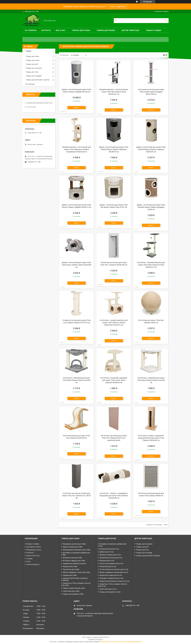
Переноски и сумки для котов (111, 575)
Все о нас (60, 30)
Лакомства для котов (108, 566)
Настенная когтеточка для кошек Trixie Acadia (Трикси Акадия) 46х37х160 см (151, 92)
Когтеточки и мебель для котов (111, 564)
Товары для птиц (32, 72)
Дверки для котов (106, 552)
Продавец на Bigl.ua (96, 639)
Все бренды (30, 84)
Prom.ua (106, 637)
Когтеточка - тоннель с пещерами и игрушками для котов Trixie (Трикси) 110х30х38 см (114, 496)
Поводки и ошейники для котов (111, 578)
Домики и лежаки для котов (110, 555)
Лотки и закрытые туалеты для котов (114, 569)
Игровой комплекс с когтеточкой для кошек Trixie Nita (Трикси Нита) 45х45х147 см (114, 92)
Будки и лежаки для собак (73, 547)
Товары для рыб (32, 64)
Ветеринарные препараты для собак (77, 550)
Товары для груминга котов (110, 592)
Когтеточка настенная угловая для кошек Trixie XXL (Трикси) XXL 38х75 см (76, 496)
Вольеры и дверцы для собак (74, 561)
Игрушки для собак (70, 566)
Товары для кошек (106, 30)
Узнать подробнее (118, 7)
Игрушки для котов (107, 561)
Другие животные (130, 30)
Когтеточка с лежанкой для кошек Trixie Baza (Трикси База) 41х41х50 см (77, 380)
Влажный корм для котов (109, 549)
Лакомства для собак (71, 569)
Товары (29, 51)
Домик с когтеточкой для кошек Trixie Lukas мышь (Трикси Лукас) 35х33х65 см (76, 265)
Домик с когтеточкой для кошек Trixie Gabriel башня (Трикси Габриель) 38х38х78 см (114, 149)
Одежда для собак (70, 575)
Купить (76, 108)
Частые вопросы (33, 564)
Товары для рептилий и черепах (38, 80)
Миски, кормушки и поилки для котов (114, 572)
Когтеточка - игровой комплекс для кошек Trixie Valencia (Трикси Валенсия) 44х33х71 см (114, 323)
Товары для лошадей (34, 76)
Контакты (46, 30)
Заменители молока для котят (111, 558)
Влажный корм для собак (73, 558)
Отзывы (30, 559)
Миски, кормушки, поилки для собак (77, 572)
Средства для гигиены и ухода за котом (114, 581)
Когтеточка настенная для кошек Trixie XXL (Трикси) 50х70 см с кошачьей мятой (114, 438)
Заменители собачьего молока (74, 564)
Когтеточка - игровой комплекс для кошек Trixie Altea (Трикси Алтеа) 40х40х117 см (151, 265)
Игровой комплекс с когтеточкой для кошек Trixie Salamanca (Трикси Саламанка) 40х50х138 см (76, 149)
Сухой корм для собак (71, 591)
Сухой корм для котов (108, 589)
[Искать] (166, 21)
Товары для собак (81, 30)
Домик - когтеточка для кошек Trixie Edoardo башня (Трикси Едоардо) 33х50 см (151, 207)
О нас (28, 561)
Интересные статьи (34, 550)
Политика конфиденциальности (130, 642)
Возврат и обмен (33, 544)
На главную (31, 30)
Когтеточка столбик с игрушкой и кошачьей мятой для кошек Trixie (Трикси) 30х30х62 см (151, 438)
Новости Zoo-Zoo (33, 556)
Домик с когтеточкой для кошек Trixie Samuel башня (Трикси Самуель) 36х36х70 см (151, 149)
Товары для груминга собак (73, 594)
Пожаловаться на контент (109, 642)
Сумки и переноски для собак (74, 588)
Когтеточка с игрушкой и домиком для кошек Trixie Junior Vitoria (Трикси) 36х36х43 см (114, 380)
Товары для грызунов (34, 68)
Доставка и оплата (34, 547)
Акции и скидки (153, 30)
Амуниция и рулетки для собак (74, 544)
